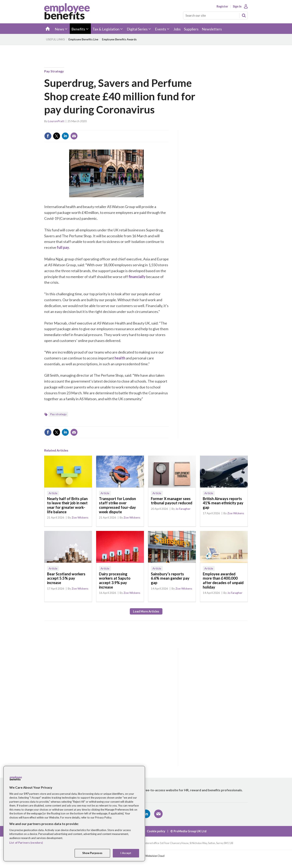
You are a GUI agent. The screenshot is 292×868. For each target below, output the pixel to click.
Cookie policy (156, 831)
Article (53, 493)
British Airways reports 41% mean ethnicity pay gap (223, 503)
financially (137, 277)
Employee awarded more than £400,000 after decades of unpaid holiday (223, 581)
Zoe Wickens (80, 517)
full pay (63, 247)
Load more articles (146, 611)
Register (222, 6)
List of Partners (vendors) (26, 843)
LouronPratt (56, 121)
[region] (74, 814)
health (120, 358)
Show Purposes (92, 853)
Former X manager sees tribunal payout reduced (172, 501)
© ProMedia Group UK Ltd (188, 831)
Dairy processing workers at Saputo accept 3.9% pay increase (115, 581)
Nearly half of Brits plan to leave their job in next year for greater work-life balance (67, 505)
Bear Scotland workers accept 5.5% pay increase (66, 578)
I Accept (126, 853)
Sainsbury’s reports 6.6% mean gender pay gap (170, 578)
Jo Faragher (183, 509)
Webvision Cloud (155, 856)
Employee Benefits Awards (119, 39)
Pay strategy (54, 71)
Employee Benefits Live (83, 39)
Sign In (237, 6)
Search (244, 15)
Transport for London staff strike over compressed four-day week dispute (117, 505)
